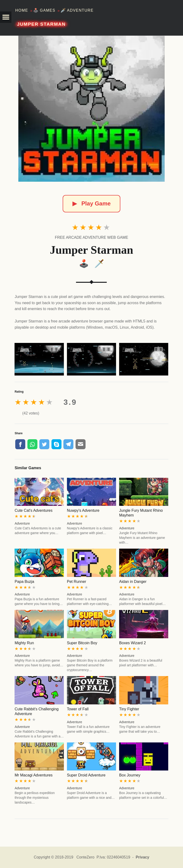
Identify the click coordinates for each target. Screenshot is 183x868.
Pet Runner (77, 582)
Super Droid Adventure (86, 775)
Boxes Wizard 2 (132, 643)
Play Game (92, 203)
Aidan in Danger (133, 582)
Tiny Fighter (129, 709)
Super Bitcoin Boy (82, 643)
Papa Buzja (24, 582)
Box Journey (130, 775)
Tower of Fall (78, 709)
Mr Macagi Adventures (33, 775)
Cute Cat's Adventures (33, 510)
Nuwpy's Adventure (83, 510)
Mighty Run (24, 643)
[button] (6, 17)
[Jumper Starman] (91, 109)
